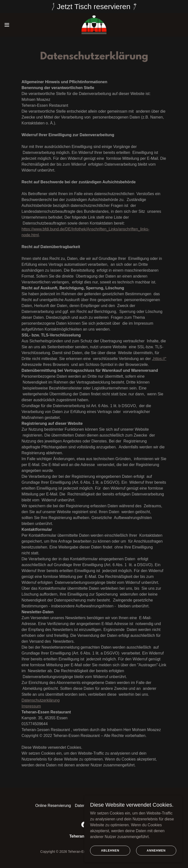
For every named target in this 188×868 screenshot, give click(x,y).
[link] (94, 25)
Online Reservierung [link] (53, 806)
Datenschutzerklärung (41, 700)
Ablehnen (110, 854)
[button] (16, 25)
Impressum (31, 706)
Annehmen (156, 854)
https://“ (160, 359)
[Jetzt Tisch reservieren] (94, 7)
